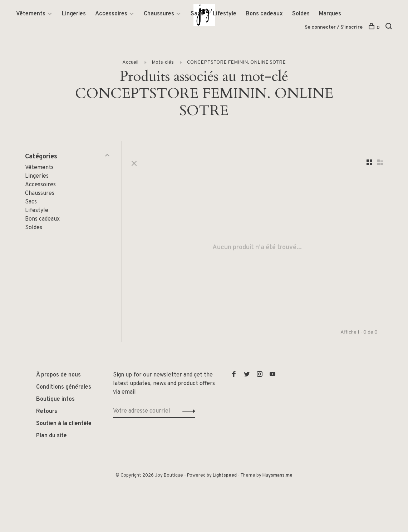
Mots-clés (163, 63)
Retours (47, 412)
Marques (330, 14)
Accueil (130, 63)
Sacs (197, 14)
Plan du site (51, 436)
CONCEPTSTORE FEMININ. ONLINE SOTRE (236, 63)
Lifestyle (225, 14)
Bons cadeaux (264, 14)
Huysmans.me (277, 476)
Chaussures (159, 14)
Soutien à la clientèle (64, 424)
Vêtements (31, 14)
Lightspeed (225, 476)
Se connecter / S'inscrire (334, 27)
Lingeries (74, 14)
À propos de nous (58, 375)
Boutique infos (55, 400)
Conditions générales (64, 388)
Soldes (301, 14)
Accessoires (111, 14)
